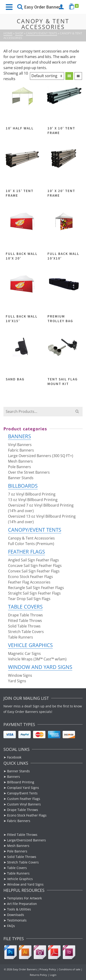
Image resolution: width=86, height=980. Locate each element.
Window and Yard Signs (40, 667)
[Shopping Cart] (75, 7)
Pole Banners (19, 467)
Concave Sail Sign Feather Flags (35, 566)
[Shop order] (47, 76)
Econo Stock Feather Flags (31, 577)
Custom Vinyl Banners (24, 804)
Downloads (16, 915)
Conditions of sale (69, 969)
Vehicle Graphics (30, 645)
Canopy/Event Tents (35, 530)
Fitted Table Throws (25, 621)
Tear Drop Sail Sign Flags (29, 599)
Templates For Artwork (24, 898)
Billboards (23, 486)
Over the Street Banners (29, 472)
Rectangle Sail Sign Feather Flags (36, 588)
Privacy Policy (48, 969)
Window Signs (20, 675)
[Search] (20, 7)
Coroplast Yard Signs (23, 788)
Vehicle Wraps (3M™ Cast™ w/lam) (37, 659)
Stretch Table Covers (26, 632)
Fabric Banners (21, 450)
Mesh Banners (20, 461)
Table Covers (25, 607)
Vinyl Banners (20, 445)
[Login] (61, 7)
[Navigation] (9, 7)
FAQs (11, 926)
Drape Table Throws (25, 615)
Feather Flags (26, 551)
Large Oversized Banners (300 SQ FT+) (41, 456)
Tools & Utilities (19, 909)
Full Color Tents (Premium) (31, 544)
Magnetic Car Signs (24, 653)
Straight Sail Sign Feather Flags (34, 593)
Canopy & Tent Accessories (31, 538)
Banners (19, 436)
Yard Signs (17, 681)
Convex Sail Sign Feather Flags (34, 571)
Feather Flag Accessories (29, 582)
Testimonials (17, 920)
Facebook (15, 757)
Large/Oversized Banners (26, 840)
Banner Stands (21, 478)
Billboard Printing (21, 782)
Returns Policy (38, 975)
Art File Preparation (22, 904)
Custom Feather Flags (24, 799)
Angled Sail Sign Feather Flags (33, 560)
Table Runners (21, 637)
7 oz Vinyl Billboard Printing (32, 494)
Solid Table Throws (24, 626)
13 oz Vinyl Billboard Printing (33, 500)
